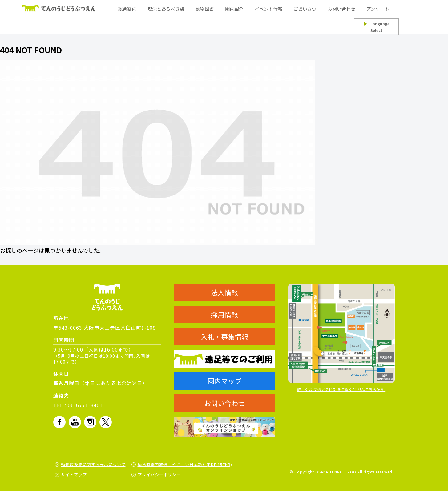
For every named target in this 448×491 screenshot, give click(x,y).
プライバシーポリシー (159, 475)
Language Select (377, 27)
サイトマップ (74, 475)
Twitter (106, 422)
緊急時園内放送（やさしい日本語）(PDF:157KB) (185, 464)
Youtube (75, 422)
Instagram (90, 422)
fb (59, 422)
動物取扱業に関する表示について (93, 464)
